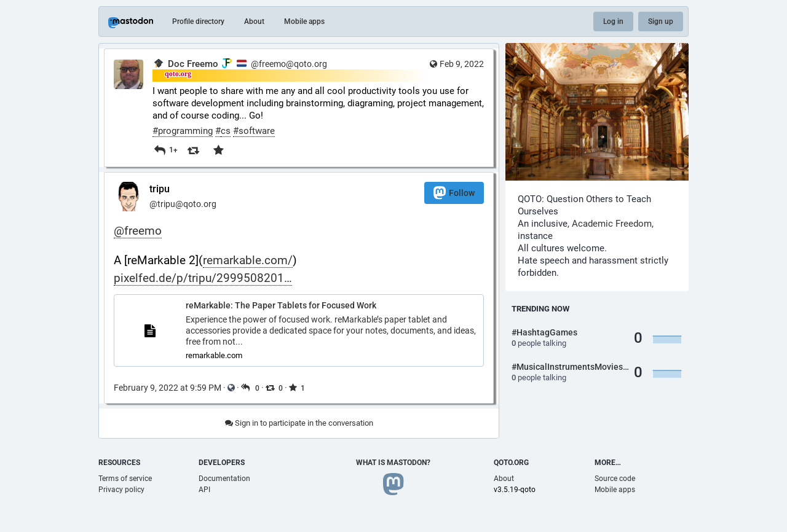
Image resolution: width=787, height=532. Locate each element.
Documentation (224, 479)
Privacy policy (121, 490)
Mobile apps (304, 22)
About (254, 22)
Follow (454, 193)
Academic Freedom (612, 224)
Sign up (661, 22)
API (204, 490)
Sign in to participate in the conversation (299, 423)
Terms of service (125, 479)
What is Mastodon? (393, 463)
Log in (613, 22)
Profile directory (198, 22)
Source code (615, 479)
